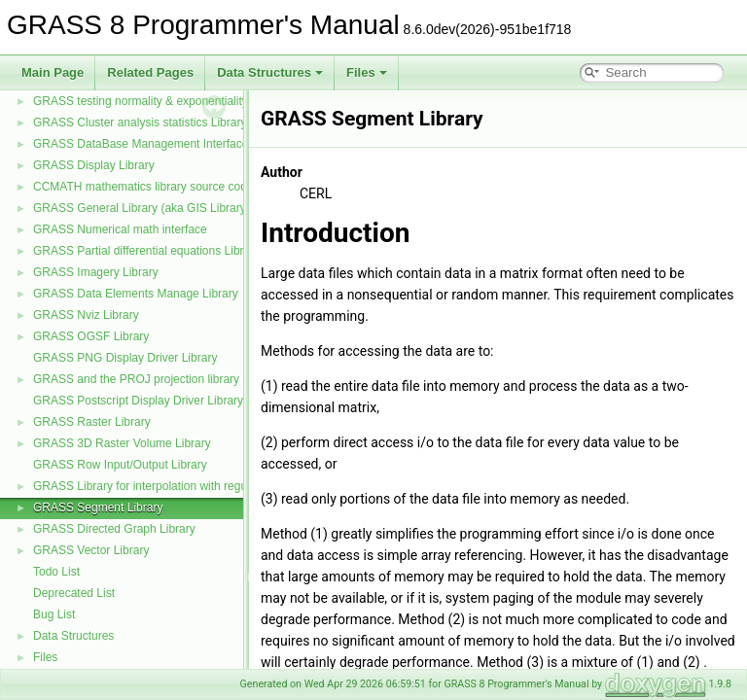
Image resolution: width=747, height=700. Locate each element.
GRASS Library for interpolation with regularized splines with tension (210, 486)
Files (367, 72)
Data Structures (270, 72)
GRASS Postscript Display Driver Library (138, 401)
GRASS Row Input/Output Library (120, 465)
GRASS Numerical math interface (120, 229)
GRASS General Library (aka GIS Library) (142, 208)
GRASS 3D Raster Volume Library (122, 443)
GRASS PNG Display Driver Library (125, 358)
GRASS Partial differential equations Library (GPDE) (169, 251)
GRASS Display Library (94, 165)
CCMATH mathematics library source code (143, 187)
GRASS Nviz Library (86, 315)
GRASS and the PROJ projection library (136, 379)
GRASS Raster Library (92, 422)
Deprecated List (74, 593)
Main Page (53, 72)
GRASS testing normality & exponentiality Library (160, 101)
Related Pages (150, 72)
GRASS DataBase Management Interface (141, 144)
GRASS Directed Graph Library (114, 529)
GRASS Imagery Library (96, 272)
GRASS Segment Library (98, 507)
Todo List (56, 572)
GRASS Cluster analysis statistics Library (140, 122)
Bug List (54, 614)
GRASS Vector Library (91, 550)
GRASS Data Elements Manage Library (136, 294)
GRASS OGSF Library (91, 336)
